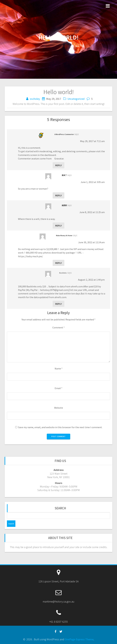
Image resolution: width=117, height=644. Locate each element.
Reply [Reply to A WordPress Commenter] (58, 165)
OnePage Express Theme (79, 639)
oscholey (35, 99)
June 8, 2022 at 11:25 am (92, 212)
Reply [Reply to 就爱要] (58, 226)
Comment (58, 327)
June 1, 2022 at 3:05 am (93, 182)
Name (59, 369)
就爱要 (64, 205)
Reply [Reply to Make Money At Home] (58, 263)
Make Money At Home (64, 236)
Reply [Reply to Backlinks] (58, 304)
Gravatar (59, 159)
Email (58, 388)
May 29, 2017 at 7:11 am (92, 141)
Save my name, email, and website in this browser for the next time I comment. (60, 427)
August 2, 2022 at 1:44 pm (91, 280)
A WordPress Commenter (64, 134)
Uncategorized (76, 99)
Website (59, 408)
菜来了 (64, 175)
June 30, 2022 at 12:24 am (91, 242)
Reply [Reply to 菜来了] (58, 195)
